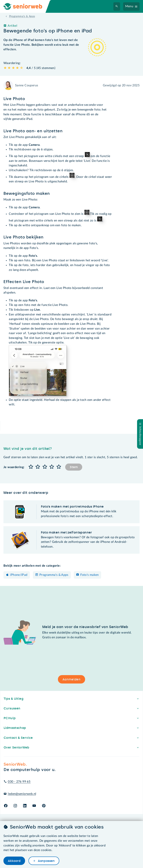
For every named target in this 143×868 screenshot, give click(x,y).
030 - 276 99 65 (19, 782)
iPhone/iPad (19, 575)
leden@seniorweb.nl (22, 794)
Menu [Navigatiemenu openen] (129, 6)
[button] (31, 467)
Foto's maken (90, 575)
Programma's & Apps (54, 575)
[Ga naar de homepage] (26, 6)
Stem (74, 467)
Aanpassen (46, 861)
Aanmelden (71, 679)
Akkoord (14, 861)
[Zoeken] (117, 6)
